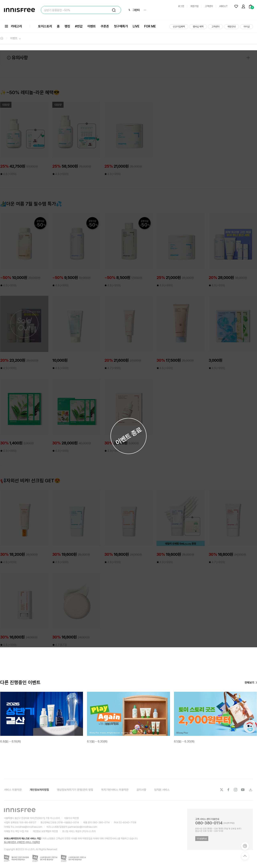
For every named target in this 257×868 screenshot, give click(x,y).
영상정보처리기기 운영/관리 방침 (75, 790)
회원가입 (194, 6)
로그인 (181, 6)
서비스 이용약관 (13, 790)
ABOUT (223, 6)
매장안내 (232, 27)
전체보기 (249, 683)
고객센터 (209, 6)
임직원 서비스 (162, 790)
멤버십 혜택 (198, 27)
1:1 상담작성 (202, 839)
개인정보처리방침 (39, 790)
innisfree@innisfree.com (29, 827)
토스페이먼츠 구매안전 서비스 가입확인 (22, 842)
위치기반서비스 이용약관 (115, 790)
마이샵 (247, 27)
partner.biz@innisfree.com (83, 827)
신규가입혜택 (179, 27)
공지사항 (141, 790)
